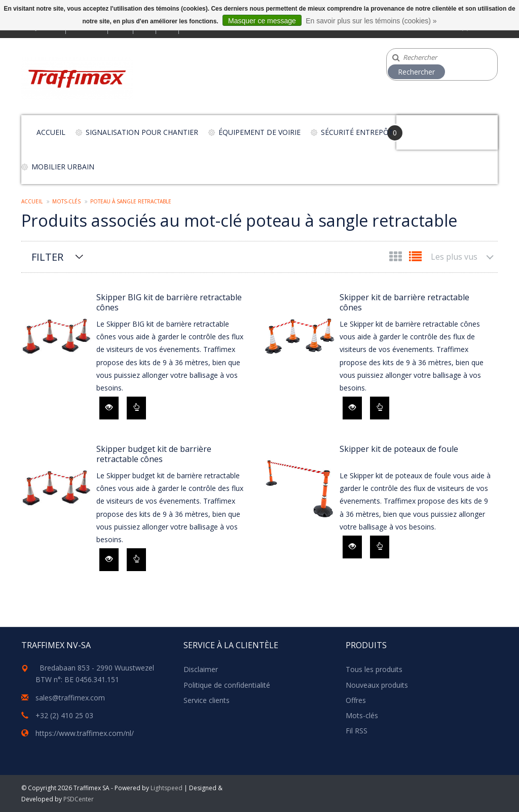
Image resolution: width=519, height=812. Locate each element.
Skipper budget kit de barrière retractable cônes (154, 454)
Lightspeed (166, 788)
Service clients (207, 700)
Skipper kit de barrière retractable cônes (404, 302)
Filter (47, 257)
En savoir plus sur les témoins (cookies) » (371, 21)
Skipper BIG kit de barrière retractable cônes (169, 302)
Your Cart (425, 128)
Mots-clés (66, 201)
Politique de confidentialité (227, 685)
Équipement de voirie (259, 132)
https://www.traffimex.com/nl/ (85, 733)
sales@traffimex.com (70, 698)
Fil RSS (357, 731)
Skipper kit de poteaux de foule (399, 449)
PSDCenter (79, 799)
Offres (356, 700)
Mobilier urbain (63, 167)
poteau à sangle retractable (131, 201)
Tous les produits (374, 669)
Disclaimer (201, 669)
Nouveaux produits (377, 685)
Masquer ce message (262, 21)
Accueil (51, 132)
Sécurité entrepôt (357, 132)
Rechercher (416, 72)
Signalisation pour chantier (142, 132)
